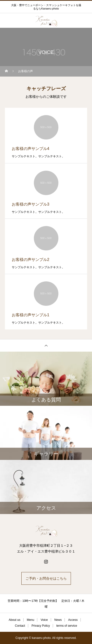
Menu (30, 620)
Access (73, 620)
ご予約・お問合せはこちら (46, 578)
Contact (20, 626)
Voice (44, 620)
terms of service (67, 626)
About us (15, 620)
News (58, 620)
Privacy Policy (41, 626)
